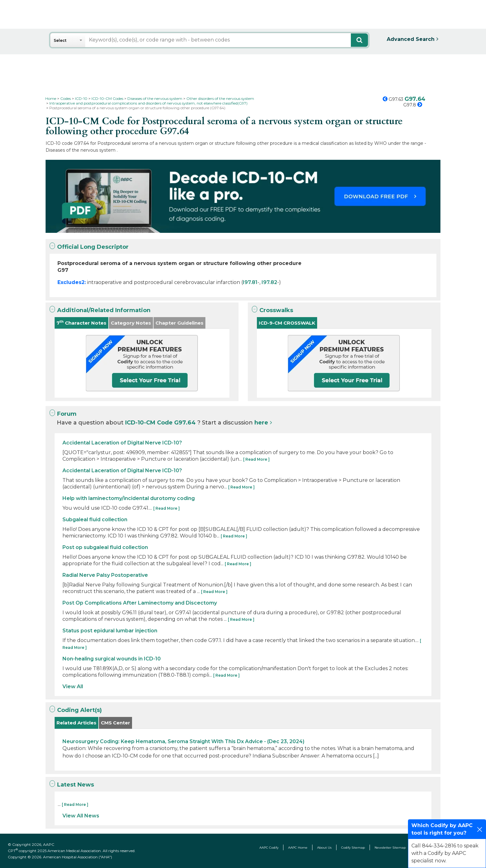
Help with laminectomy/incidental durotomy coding (129, 498)
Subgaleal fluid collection (95, 520)
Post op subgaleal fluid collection (105, 547)
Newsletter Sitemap (390, 848)
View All (73, 687)
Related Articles (76, 723)
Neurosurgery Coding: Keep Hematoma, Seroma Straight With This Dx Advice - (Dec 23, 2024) (183, 741)
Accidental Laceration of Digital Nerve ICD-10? (122, 443)
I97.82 (269, 282)
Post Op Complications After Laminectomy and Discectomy (140, 603)
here (261, 423)
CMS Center (115, 723)
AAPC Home (298, 848)
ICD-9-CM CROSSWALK (287, 323)
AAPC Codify (269, 848)
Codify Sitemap (353, 848)
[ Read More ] (256, 459)
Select (60, 40)
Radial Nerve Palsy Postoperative (105, 575)
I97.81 (250, 282)
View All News (81, 816)
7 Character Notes (81, 323)
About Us (324, 848)
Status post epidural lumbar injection (110, 631)
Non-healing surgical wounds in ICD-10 (112, 659)
